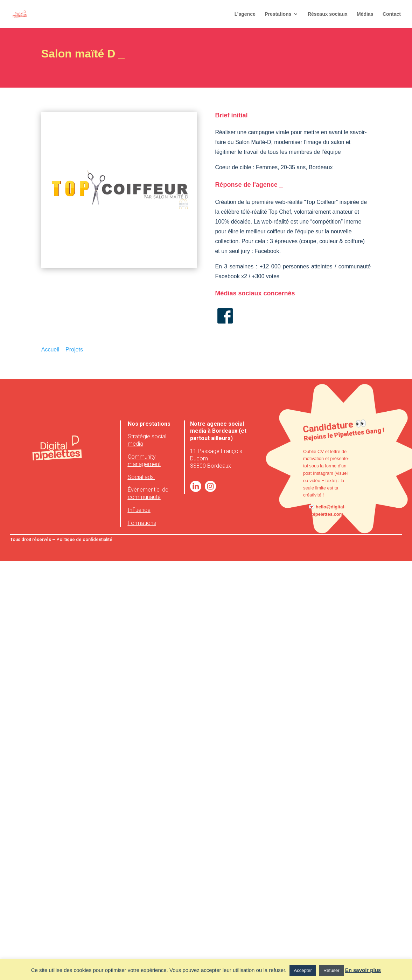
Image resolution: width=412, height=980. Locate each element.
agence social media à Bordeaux (217, 427)
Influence (139, 510)
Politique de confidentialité (84, 539)
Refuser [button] (331, 970)
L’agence (245, 14)
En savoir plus (363, 970)
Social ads (141, 477)
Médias (365, 14)
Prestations (278, 14)
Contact (392, 14)
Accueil (50, 349)
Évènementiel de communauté (148, 493)
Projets (74, 349)
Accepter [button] (303, 970)
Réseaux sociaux (328, 14)
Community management (144, 460)
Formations (142, 523)
